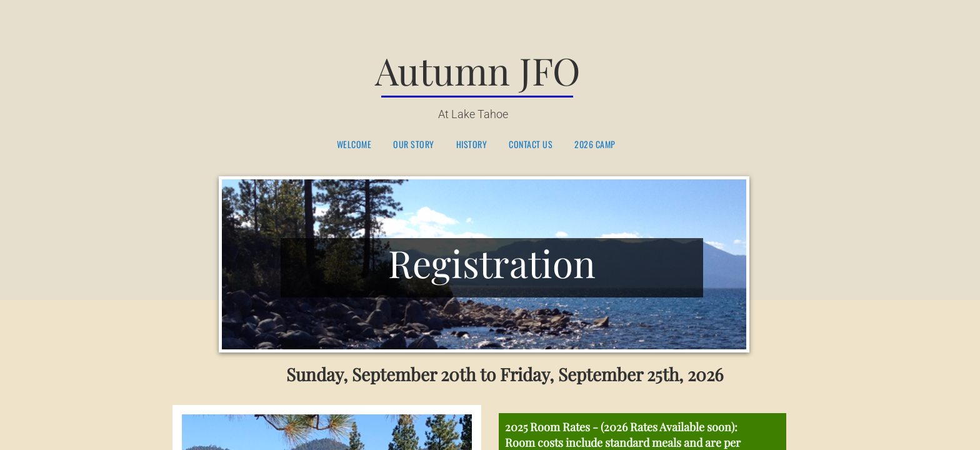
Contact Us (531, 145)
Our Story (414, 145)
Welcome (354, 145)
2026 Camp (595, 145)
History (472, 145)
